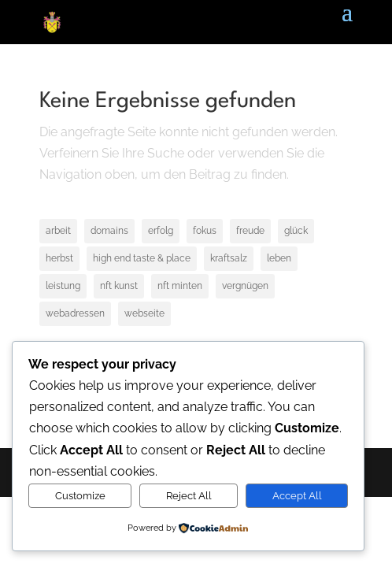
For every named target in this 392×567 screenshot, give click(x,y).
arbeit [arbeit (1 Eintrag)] (58, 231)
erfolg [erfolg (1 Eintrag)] (161, 231)
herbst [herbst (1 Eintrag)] (59, 258)
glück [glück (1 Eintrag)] (296, 231)
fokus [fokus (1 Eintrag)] (205, 231)
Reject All (189, 495)
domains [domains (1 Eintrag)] (109, 231)
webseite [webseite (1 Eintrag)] (144, 313)
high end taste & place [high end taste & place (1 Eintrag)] (142, 258)
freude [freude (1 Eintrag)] (250, 231)
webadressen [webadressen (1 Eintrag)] (75, 313)
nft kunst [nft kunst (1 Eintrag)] (119, 286)
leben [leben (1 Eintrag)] (279, 258)
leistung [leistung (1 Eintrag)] (63, 286)
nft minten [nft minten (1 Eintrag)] (180, 286)
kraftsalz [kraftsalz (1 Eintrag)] (229, 258)
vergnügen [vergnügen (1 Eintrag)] (245, 286)
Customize (80, 495)
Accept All (297, 495)
